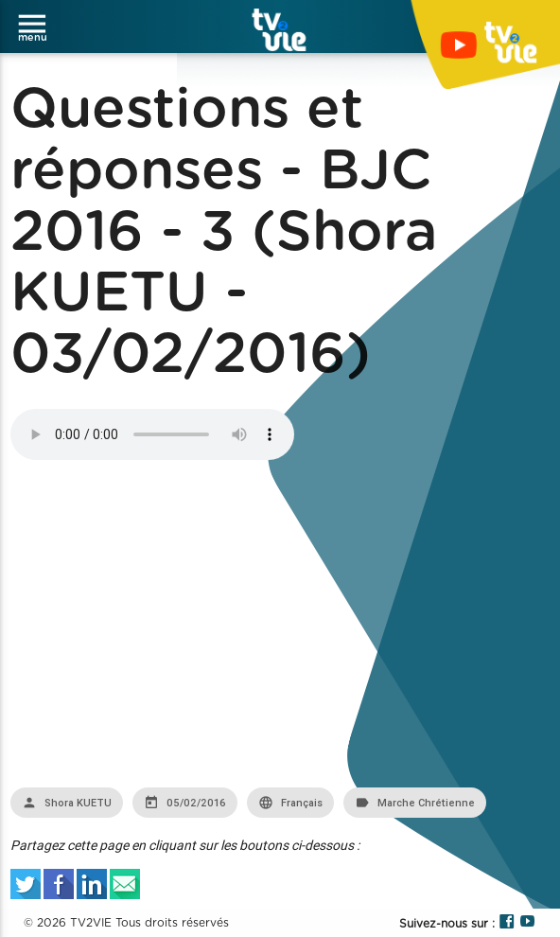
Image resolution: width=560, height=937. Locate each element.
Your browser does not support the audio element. (152, 434)
